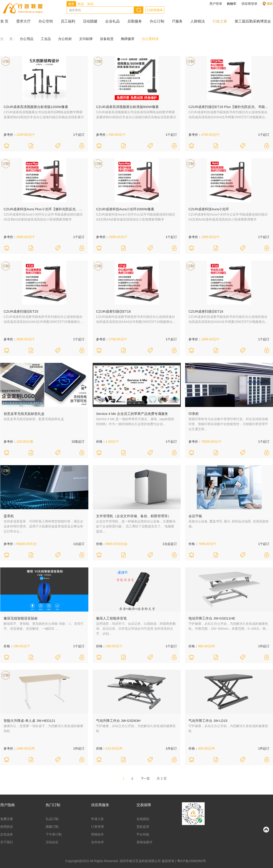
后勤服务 (135, 21)
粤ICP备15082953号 (192, 861)
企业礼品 (112, 21)
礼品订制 (52, 819)
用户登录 (216, 4)
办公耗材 (65, 39)
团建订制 (52, 827)
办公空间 (46, 21)
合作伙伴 (97, 842)
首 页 (4, 21)
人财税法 (198, 21)
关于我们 (7, 842)
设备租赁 (107, 39)
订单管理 (97, 827)
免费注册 (7, 819)
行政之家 (220, 21)
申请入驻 (97, 819)
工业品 (46, 39)
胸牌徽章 (128, 39)
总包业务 (7, 834)
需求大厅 (23, 21)
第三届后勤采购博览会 (253, 21)
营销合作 (97, 834)
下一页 (145, 779)
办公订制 (157, 21)
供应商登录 (249, 4)
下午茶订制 (54, 834)
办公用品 (27, 39)
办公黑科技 (150, 39)
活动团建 (90, 21)
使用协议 (7, 827)
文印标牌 (86, 39)
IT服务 (177, 21)
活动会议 (52, 842)
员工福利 (68, 21)
